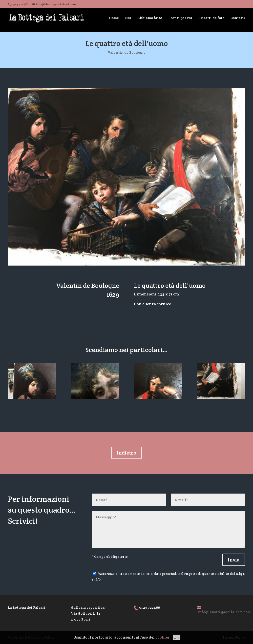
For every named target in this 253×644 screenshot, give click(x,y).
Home (114, 18)
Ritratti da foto (211, 18)
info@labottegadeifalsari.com (224, 612)
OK (176, 637)
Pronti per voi (180, 18)
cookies (162, 637)
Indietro (126, 453)
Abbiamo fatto (150, 18)
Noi (128, 18)
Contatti (238, 18)
